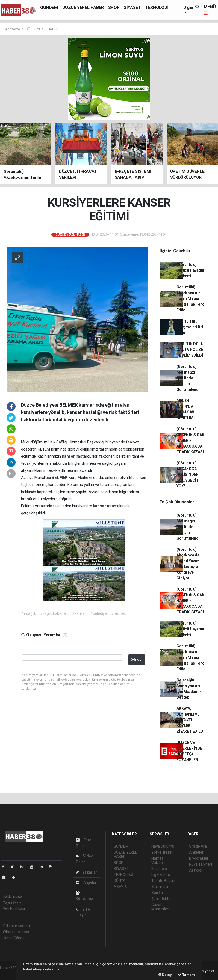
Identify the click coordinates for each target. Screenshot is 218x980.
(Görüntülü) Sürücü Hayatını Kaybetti (190, 270)
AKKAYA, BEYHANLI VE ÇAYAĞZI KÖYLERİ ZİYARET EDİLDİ (190, 720)
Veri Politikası (14, 908)
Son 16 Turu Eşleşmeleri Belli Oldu (191, 327)
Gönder (137, 659)
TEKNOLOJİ (156, 8)
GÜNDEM (49, 8)
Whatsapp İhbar (16, 932)
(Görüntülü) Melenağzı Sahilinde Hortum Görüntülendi (188, 378)
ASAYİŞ (120, 887)
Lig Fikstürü (161, 875)
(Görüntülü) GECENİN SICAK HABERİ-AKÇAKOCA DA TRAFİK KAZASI (190, 440)
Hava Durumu (163, 846)
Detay (165, 975)
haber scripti (10, 974)
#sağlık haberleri (54, 613)
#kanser (79, 613)
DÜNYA (120, 881)
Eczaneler (160, 869)
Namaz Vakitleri (158, 860)
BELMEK (60, 478)
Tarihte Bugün (163, 881)
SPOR (114, 8)
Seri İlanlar (160, 893)
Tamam (186, 975)
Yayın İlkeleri (13, 902)
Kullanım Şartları (16, 926)
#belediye (98, 613)
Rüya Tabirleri (200, 864)
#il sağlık (29, 613)
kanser (69, 456)
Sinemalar (160, 887)
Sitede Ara (198, 846)
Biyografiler (199, 858)
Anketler (196, 852)
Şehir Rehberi (163, 899)
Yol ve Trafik (162, 852)
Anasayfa (13, 29)
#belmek (119, 613)
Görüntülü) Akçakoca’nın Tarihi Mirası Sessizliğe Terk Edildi (190, 299)
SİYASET (132, 8)
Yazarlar (86, 872)
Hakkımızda (13, 896)
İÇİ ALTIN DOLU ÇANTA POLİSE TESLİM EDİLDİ (190, 350)
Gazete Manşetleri (160, 907)
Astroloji (196, 870)
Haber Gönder (14, 938)
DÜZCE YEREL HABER (83, 8)
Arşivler (86, 883)
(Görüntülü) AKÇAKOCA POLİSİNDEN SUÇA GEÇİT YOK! (188, 475)
